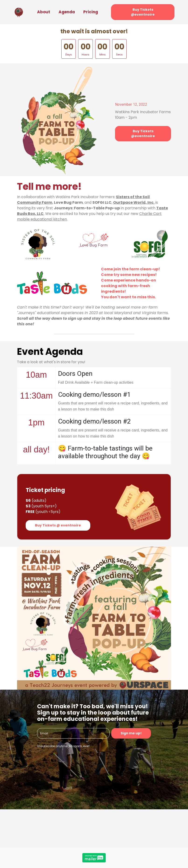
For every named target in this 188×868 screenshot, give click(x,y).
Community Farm (35, 202)
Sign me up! (131, 733)
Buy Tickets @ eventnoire (58, 525)
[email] (73, 733)
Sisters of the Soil (133, 197)
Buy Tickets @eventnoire (143, 134)
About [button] (44, 12)
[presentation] (73, 763)
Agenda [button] (67, 12)
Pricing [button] (91, 12)
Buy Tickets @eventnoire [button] (143, 12)
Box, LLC (36, 214)
